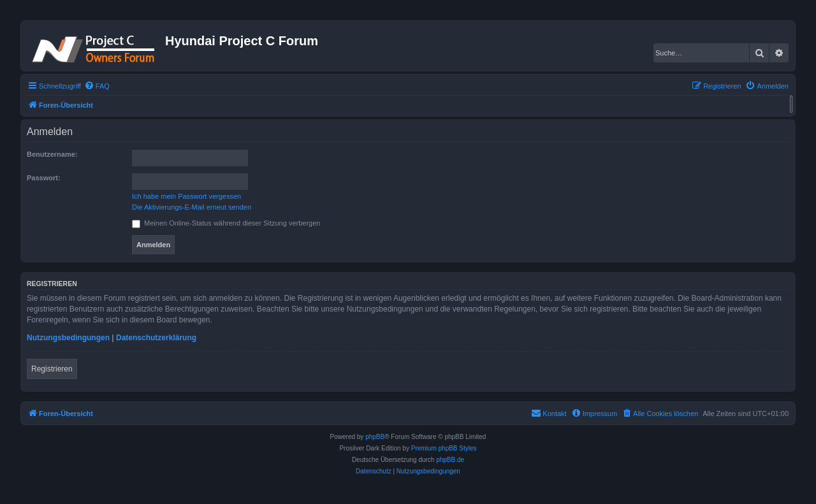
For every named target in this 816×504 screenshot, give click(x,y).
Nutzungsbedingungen (68, 338)
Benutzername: (52, 154)
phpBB (375, 437)
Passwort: (44, 178)
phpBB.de (450, 460)
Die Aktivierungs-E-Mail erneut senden (192, 207)
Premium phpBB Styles (444, 448)
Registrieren (52, 369)
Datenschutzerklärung (156, 338)
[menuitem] (97, 86)
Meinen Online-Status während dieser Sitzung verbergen (226, 223)
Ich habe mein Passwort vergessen (186, 196)
